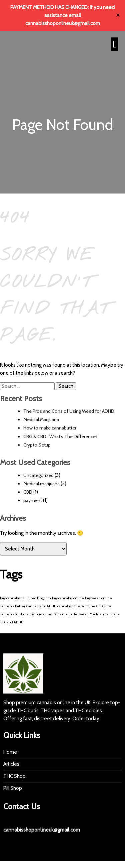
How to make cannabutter (50, 428)
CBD (28, 492)
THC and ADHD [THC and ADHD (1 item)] (12, 622)
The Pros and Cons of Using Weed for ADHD (69, 411)
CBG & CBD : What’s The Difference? (60, 437)
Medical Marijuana (41, 419)
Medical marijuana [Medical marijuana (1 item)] (104, 614)
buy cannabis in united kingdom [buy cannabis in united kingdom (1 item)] (25, 598)
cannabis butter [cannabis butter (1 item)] (13, 606)
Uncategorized (38, 475)
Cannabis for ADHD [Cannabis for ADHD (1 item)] (41, 606)
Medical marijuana (41, 484)
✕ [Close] (118, 15)
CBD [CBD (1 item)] (99, 606)
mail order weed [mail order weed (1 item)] (75, 614)
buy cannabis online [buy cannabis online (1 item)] (68, 598)
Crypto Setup (37, 445)
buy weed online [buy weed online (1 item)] (98, 598)
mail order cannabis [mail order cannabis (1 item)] (45, 614)
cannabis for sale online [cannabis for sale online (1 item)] (76, 606)
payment (33, 500)
